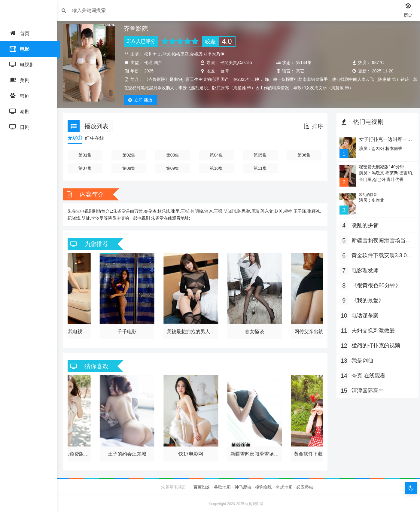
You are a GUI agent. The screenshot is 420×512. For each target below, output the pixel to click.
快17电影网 (192, 451)
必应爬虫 (305, 486)
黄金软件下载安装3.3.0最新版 (317, 452)
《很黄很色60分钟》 (375, 284)
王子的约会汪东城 (129, 451)
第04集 (217, 155)
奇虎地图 (284, 486)
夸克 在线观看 (367, 374)
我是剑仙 (361, 359)
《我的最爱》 (366, 299)
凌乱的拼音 (366, 194)
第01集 (88, 155)
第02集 (131, 155)
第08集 (131, 168)
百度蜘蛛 (202, 486)
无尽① (78, 138)
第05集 (260, 155)
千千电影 (129, 330)
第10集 (217, 168)
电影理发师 (364, 269)
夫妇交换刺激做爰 (372, 329)
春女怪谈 (254, 330)
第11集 (260, 168)
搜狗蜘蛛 (263, 486)
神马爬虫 (243, 486)
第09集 (174, 168)
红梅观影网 (254, 503)
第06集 (303, 155)
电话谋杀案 (364, 314)
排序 (312, 126)
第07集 (88, 168)
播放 (142, 100)
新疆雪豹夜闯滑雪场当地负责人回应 (254, 452)
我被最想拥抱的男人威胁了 (191, 331)
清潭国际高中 (366, 389)
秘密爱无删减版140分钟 (380, 166)
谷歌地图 (222, 486)
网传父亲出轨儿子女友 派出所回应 (317, 331)
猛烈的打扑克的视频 (374, 344)
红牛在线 (98, 138)
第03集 (174, 155)
